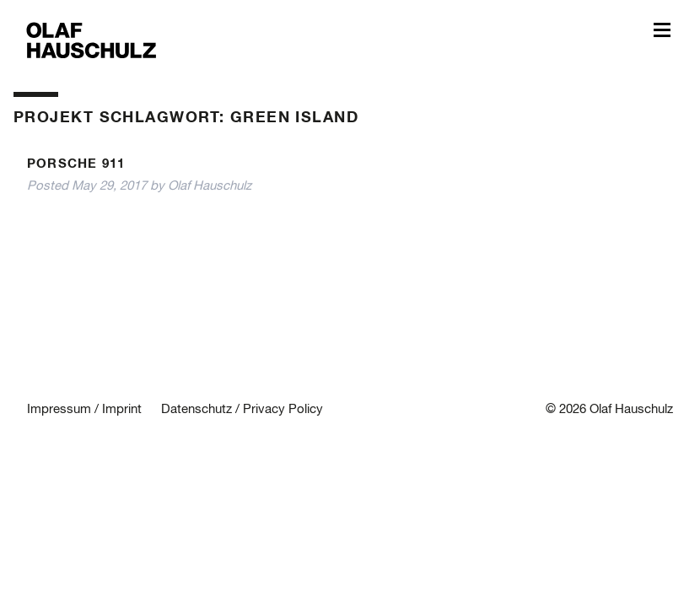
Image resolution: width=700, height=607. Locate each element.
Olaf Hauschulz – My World (92, 39)
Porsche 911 (76, 164)
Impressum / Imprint (84, 409)
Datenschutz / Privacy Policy (242, 409)
